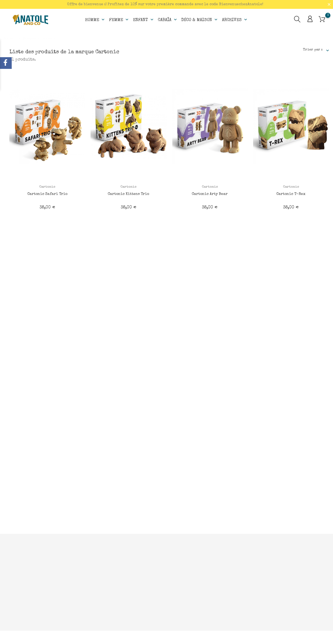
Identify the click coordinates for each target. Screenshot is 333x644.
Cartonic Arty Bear (210, 194)
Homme (95, 20)
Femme (119, 20)
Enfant (144, 20)
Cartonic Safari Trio (47, 194)
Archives (235, 20)
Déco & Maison (200, 20)
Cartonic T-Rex (291, 194)
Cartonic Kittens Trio (128, 194)
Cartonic (47, 187)
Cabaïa (168, 20)
